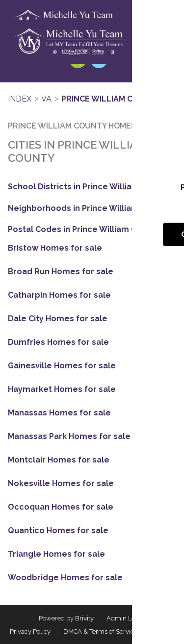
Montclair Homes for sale (59, 460)
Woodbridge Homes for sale (65, 578)
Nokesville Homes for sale (61, 484)
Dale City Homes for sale (58, 319)
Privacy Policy (30, 631)
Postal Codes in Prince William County (84, 229)
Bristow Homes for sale (55, 248)
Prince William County (111, 99)
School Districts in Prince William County (89, 187)
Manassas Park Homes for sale (69, 437)
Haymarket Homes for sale (62, 389)
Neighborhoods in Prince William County (89, 208)
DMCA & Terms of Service (100, 631)
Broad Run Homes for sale (61, 272)
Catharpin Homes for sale (59, 295)
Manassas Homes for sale (59, 413)
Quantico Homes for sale (58, 531)
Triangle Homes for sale (56, 554)
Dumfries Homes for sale (58, 342)
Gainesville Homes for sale (62, 366)
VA (46, 99)
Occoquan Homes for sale (61, 507)
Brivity (84, 618)
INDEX (20, 99)
